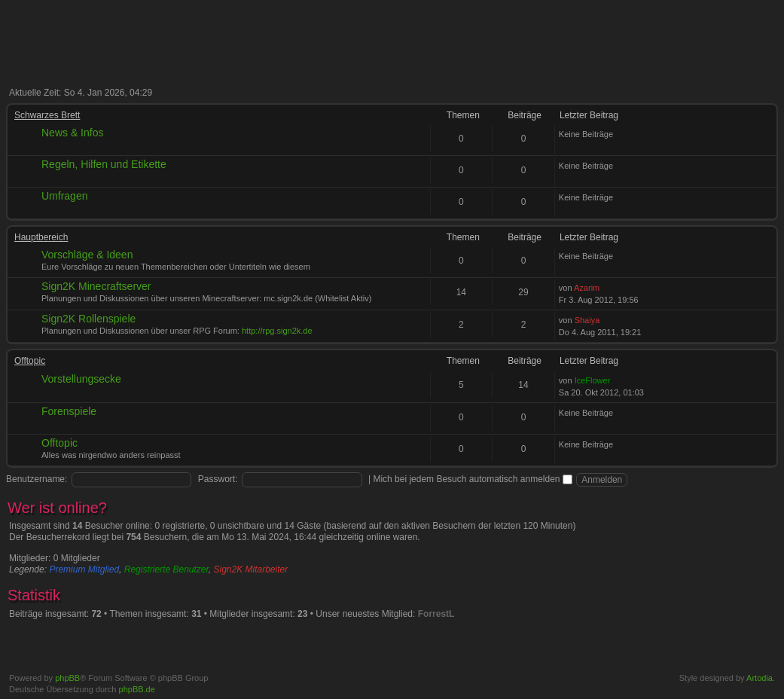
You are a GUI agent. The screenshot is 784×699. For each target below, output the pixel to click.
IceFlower (593, 380)
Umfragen (64, 196)
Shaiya (587, 320)
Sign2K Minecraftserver (96, 286)
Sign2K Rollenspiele (88, 319)
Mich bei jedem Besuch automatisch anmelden (472, 479)
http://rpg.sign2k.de (277, 331)
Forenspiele (69, 411)
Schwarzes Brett (47, 115)
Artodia (760, 678)
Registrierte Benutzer (166, 569)
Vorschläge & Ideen (87, 255)
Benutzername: (37, 479)
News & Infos (72, 133)
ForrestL (436, 614)
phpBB (67, 678)
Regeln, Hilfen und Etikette (104, 164)
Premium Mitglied (84, 569)
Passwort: (218, 479)
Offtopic (30, 361)
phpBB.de (137, 689)
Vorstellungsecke (81, 379)
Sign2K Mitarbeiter (251, 569)
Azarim (587, 288)
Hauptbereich (41, 237)
